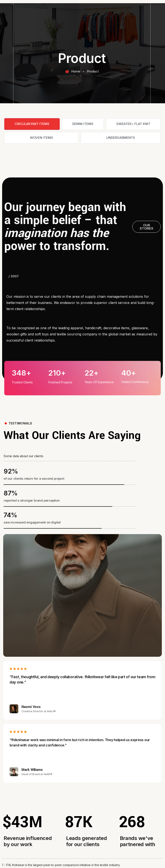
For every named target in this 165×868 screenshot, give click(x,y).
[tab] (32, 124)
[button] (147, 227)
